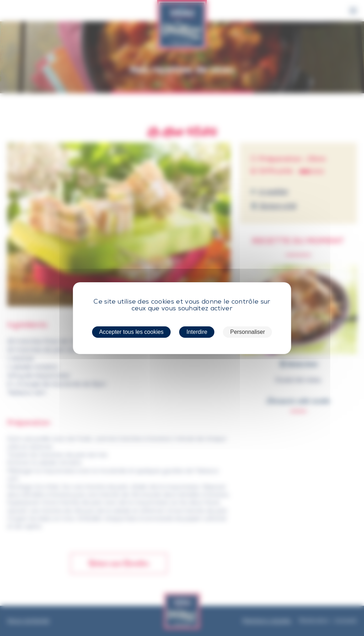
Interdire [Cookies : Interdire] (197, 332)
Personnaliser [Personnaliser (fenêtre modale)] (247, 332)
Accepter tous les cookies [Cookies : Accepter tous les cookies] (131, 332)
